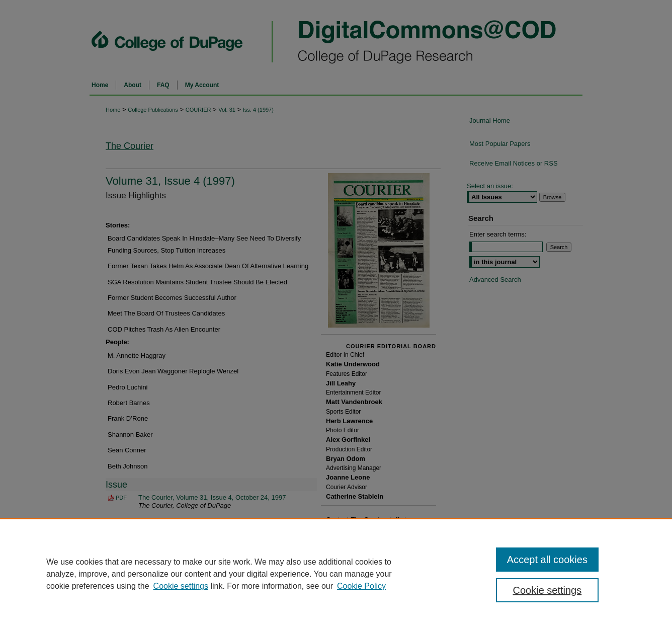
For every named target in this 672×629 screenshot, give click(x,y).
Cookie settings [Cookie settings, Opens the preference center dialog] (548, 590)
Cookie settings (181, 586)
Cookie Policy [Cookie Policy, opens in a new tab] (361, 586)
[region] (336, 574)
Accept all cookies (547, 560)
